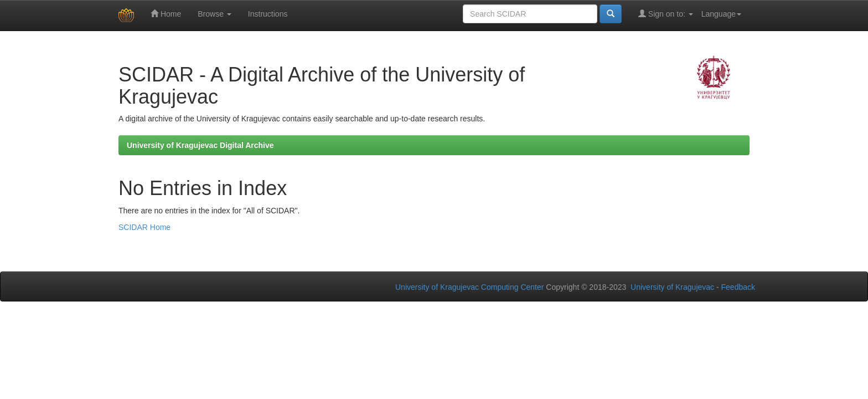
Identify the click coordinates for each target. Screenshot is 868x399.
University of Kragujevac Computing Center (469, 287)
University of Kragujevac (672, 287)
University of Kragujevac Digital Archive (200, 145)
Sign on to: (666, 14)
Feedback (738, 287)
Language (721, 14)
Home (166, 14)
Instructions (268, 14)
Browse (215, 14)
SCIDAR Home (144, 227)
